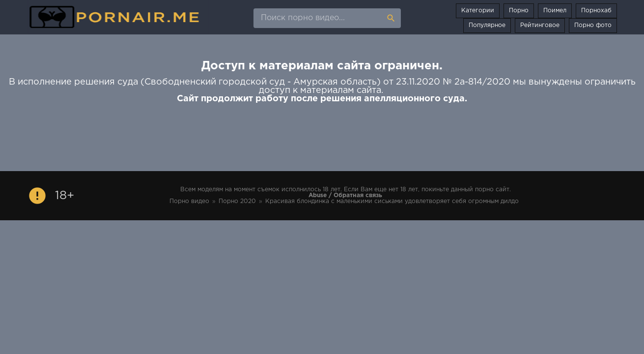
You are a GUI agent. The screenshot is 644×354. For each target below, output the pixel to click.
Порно (519, 11)
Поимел (555, 11)
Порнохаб (596, 11)
